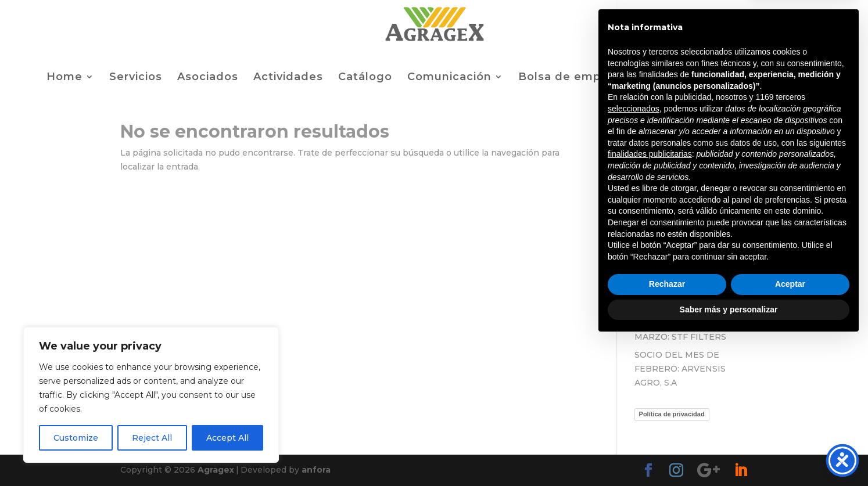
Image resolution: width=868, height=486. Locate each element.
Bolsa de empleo (569, 78)
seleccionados (634, 254)
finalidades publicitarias (650, 299)
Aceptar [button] (790, 429)
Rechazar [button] (667, 429)
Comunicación (449, 78)
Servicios (136, 78)
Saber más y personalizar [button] (729, 454)
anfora (316, 470)
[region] (151, 395)
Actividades (288, 78)
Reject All (152, 438)
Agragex (216, 470)
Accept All (227, 438)
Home (64, 78)
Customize (76, 438)
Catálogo (365, 78)
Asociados (208, 78)
